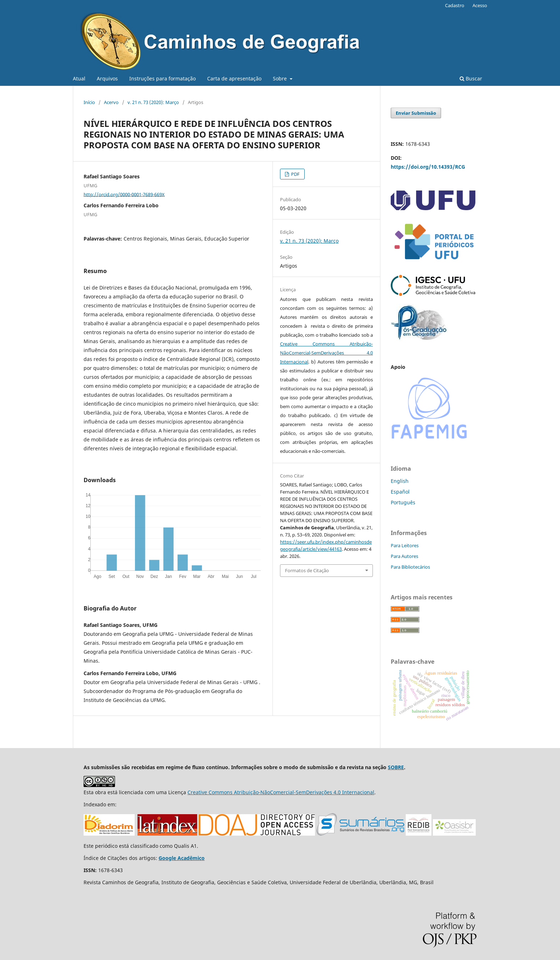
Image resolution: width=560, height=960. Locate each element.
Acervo (111, 102)
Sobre (281, 78)
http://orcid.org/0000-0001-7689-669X (124, 194)
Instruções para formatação (162, 78)
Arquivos (107, 78)
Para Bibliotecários (410, 567)
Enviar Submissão (416, 113)
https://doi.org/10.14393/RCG (428, 167)
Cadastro (455, 5)
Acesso (480, 5)
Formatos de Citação (307, 570)
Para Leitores (405, 545)
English (400, 481)
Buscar (471, 78)
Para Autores (404, 556)
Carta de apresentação (234, 78)
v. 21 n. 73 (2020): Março (153, 102)
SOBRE (396, 767)
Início (89, 102)
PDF (295, 174)
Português (403, 502)
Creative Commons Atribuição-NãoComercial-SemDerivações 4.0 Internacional (326, 353)
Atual (79, 78)
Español (400, 492)
